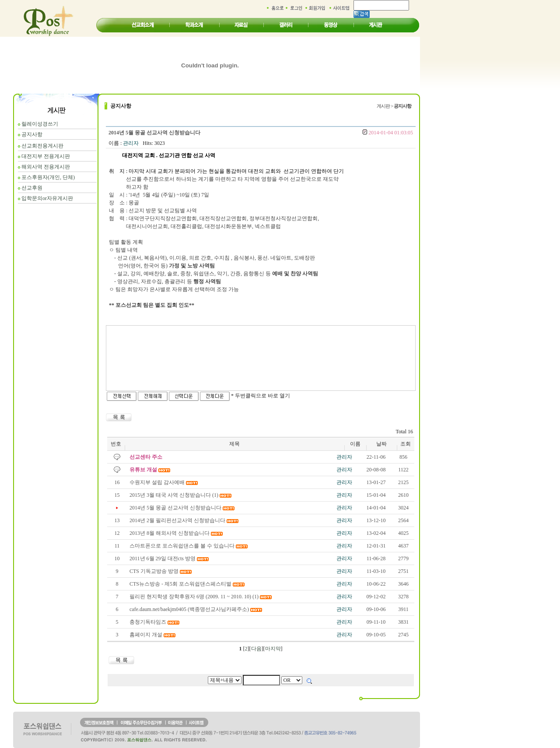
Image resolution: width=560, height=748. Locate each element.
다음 (256, 649)
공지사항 (32, 134)
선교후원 (32, 188)
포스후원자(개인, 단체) (48, 177)
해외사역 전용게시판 (46, 167)
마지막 (273, 649)
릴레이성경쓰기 (40, 124)
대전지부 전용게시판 (46, 156)
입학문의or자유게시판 (47, 198)
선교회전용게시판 (42, 146)
